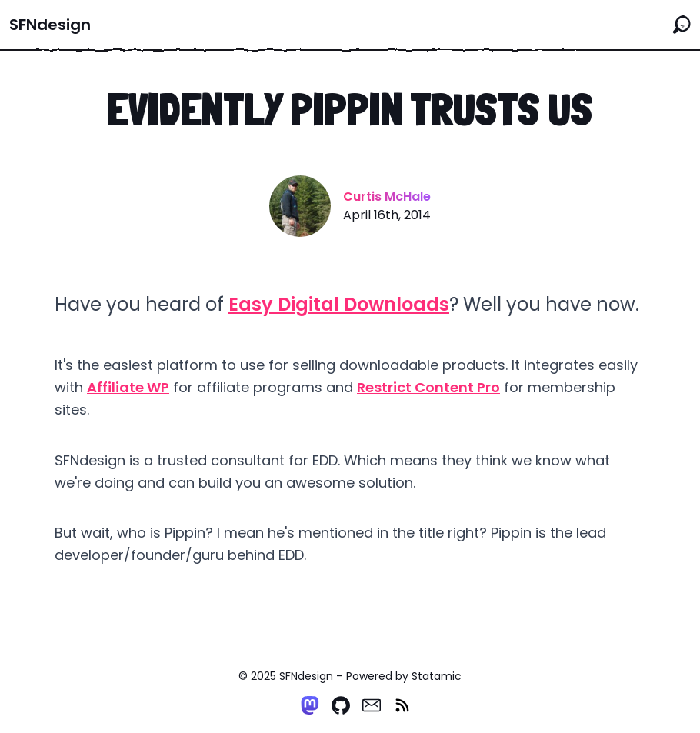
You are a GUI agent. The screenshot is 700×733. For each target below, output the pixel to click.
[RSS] (402, 705)
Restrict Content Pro (428, 387)
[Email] (372, 705)
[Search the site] (682, 25)
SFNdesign (50, 25)
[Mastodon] (310, 705)
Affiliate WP (128, 387)
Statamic (437, 676)
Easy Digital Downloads (339, 304)
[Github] (341, 705)
